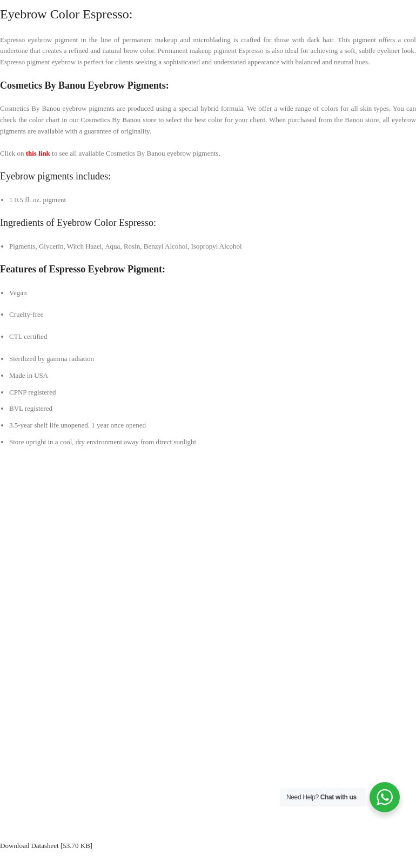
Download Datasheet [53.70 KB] (46, 846)
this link (38, 153)
